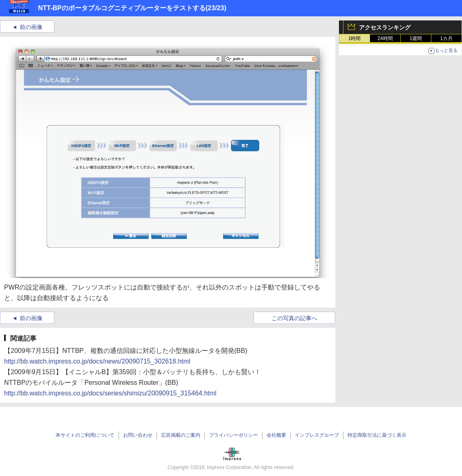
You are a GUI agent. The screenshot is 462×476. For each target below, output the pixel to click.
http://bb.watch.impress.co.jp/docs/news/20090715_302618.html (97, 361)
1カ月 (447, 38)
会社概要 (276, 435)
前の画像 (31, 27)
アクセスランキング (385, 27)
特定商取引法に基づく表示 (377, 435)
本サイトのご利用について (85, 435)
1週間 (416, 38)
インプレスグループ (317, 435)
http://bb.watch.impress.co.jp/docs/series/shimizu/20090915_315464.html (110, 393)
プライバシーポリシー (233, 435)
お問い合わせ (138, 435)
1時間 (355, 38)
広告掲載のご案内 (181, 435)
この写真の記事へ (294, 318)
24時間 (385, 38)
